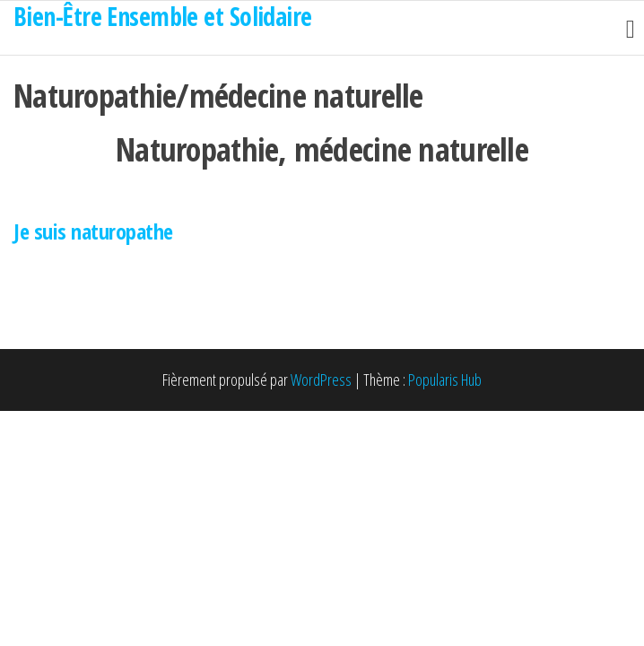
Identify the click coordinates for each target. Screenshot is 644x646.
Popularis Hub (445, 380)
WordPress (321, 380)
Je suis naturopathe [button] (93, 231)
